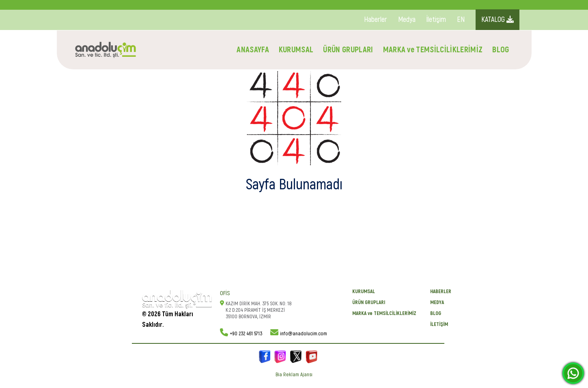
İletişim (436, 20)
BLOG (501, 50)
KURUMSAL (296, 50)
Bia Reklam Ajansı (294, 375)
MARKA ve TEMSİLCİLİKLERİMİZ (433, 50)
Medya (407, 20)
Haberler (376, 20)
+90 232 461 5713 (246, 334)
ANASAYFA (253, 50)
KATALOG (498, 20)
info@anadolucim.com (304, 334)
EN (461, 20)
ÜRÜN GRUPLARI (348, 50)
